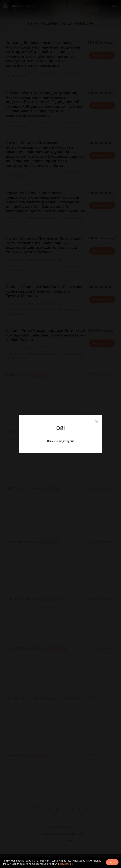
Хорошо (112, 862)
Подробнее (66, 864)
